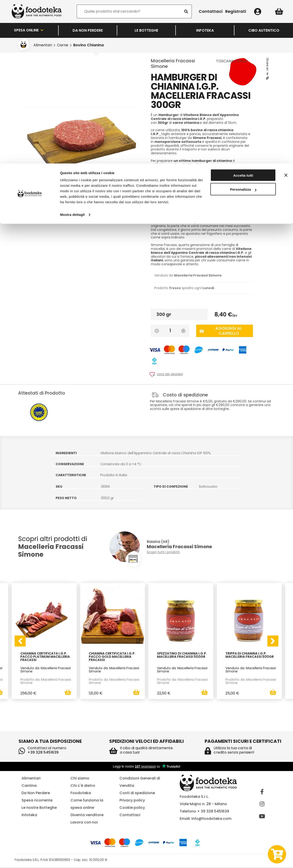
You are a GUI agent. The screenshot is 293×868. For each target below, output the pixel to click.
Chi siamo (80, 779)
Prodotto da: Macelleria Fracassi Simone (46, 681)
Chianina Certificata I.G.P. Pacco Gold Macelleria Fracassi (112, 657)
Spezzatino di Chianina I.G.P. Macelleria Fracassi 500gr (182, 655)
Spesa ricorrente (37, 801)
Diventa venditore (87, 816)
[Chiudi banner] (286, 12)
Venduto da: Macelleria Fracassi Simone (46, 670)
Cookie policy (132, 808)
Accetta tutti (243, 12)
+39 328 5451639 (43, 753)
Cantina (29, 786)
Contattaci (130, 816)
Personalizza (243, 26)
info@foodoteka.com (211, 819)
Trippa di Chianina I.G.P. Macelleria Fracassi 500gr (250, 655)
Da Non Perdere (36, 794)
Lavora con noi (84, 823)
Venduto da (188, 275)
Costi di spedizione (137, 794)
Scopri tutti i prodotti (163, 552)
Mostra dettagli (72, 51)
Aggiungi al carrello (221, 331)
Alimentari (31, 779)
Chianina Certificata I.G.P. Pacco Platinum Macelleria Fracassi (45, 657)
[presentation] (20, 641)
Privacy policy (132, 801)
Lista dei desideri (170, 374)
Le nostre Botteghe (39, 808)
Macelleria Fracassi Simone (173, 64)
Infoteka (29, 816)
